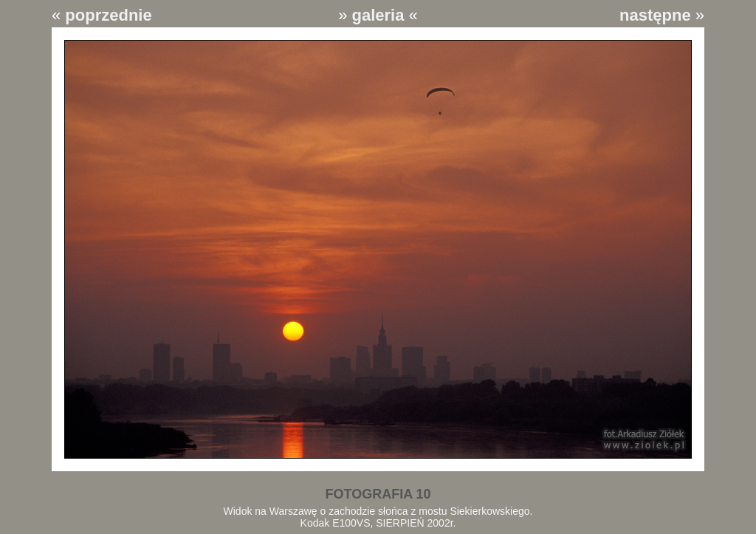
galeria (378, 15)
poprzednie (108, 15)
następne (655, 15)
